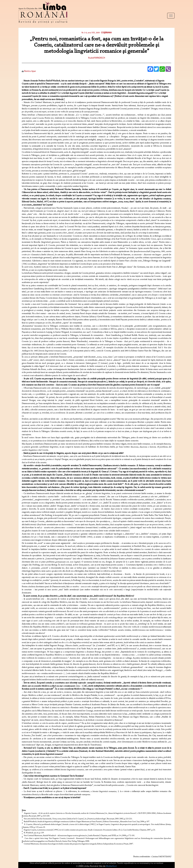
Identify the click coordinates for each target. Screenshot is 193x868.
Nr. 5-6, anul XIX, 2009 (91, 33)
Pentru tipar (29, 71)
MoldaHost (111, 866)
